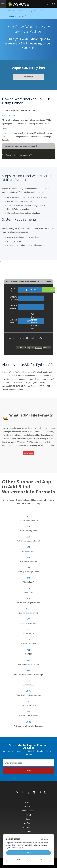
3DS (28, 516)
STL (28, 670)
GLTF (29, 609)
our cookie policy (18, 848)
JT (28, 619)
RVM (28, 660)
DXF (29, 568)
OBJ (28, 629)
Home (28, 802)
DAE (29, 557)
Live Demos (28, 823)
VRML (29, 691)
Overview (28, 77)
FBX (29, 588)
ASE (28, 547)
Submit (28, 771)
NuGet (5, 128)
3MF (29, 527)
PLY (29, 640)
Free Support (28, 827)
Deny (40, 859)
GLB (29, 599)
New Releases (28, 811)
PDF (29, 650)
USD (29, 712)
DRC (28, 578)
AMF (28, 537)
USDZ (28, 722)
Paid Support (28, 831)
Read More (28, 453)
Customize (17, 859)
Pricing (28, 815)
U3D (28, 681)
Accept (28, 853)
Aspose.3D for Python (11, 115)
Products (28, 807)
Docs (28, 819)
